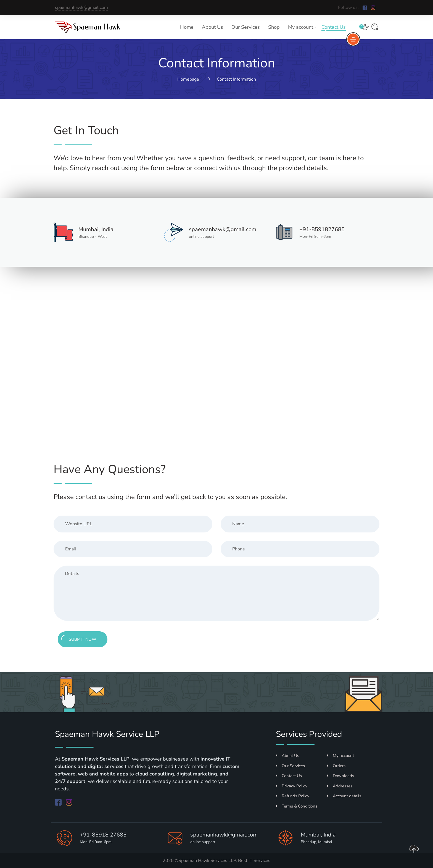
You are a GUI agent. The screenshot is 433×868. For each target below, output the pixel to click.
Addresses (340, 786)
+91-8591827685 (322, 229)
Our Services (246, 27)
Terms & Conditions (297, 806)
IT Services (259, 861)
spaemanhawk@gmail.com (81, 7)
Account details (344, 796)
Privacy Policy (292, 786)
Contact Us (334, 27)
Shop (274, 27)
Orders (336, 766)
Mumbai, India (96, 229)
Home (187, 27)
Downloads (340, 776)
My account (301, 27)
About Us (212, 27)
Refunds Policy (293, 796)
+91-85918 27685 (103, 835)
